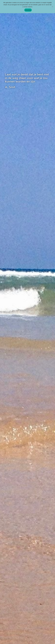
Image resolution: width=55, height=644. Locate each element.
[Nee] (52, 7)
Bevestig (28, 10)
